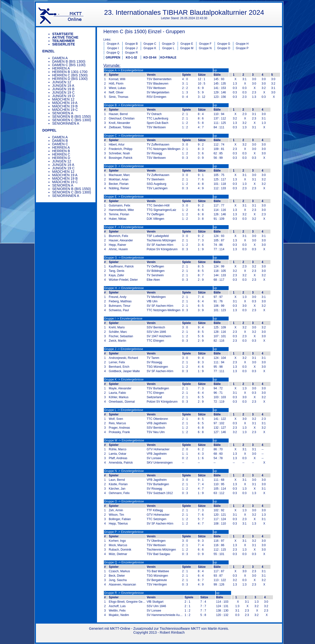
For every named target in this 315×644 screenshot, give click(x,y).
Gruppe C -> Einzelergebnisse (124, 136)
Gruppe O (224, 48)
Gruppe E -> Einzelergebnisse (124, 197)
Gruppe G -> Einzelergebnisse (124, 258)
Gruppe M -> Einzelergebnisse (124, 440)
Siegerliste (64, 44)
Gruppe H (242, 44)
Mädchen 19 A (65, 103)
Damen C (60, 144)
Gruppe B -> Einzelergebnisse (124, 105)
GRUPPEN (113, 58)
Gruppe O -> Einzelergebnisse (124, 501)
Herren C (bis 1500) (70, 75)
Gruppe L (168, 48)
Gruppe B (131, 44)
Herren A (61, 68)
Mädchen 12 (63, 99)
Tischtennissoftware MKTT (180, 629)
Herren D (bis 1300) (70, 79)
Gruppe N (205, 48)
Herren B (61, 151)
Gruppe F (205, 44)
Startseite (63, 34)
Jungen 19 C (63, 92)
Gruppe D (168, 44)
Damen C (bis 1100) (69, 65)
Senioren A (63, 113)
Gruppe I (113, 48)
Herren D (61, 158)
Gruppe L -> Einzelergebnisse (124, 410)
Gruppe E (187, 44)
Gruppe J (131, 48)
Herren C (61, 154)
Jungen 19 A (63, 86)
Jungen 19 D (63, 96)
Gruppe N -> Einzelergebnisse (124, 471)
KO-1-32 (131, 58)
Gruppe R (131, 53)
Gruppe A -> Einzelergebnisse (124, 70)
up (215, 70)
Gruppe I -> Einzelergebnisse (123, 319)
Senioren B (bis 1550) (71, 117)
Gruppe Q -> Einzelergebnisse (124, 562)
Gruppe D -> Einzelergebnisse (124, 166)
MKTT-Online (120, 629)
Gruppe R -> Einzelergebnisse (124, 593)
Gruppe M (187, 48)
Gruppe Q (113, 53)
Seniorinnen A (66, 123)
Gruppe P (242, 48)
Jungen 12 (62, 82)
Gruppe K (150, 48)
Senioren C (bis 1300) (72, 120)
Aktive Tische (65, 37)
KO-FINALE (168, 58)
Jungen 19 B (63, 89)
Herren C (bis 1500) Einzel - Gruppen (144, 31)
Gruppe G (224, 44)
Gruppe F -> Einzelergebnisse (124, 227)
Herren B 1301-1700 (70, 72)
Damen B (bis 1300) (69, 61)
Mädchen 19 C (65, 110)
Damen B (60, 141)
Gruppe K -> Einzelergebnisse (124, 380)
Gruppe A (113, 44)
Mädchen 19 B (65, 106)
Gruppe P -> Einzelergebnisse (124, 532)
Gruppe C (150, 44)
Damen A (60, 58)
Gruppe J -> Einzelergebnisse (124, 349)
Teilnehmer (63, 41)
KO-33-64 (150, 58)
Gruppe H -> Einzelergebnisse (124, 288)
